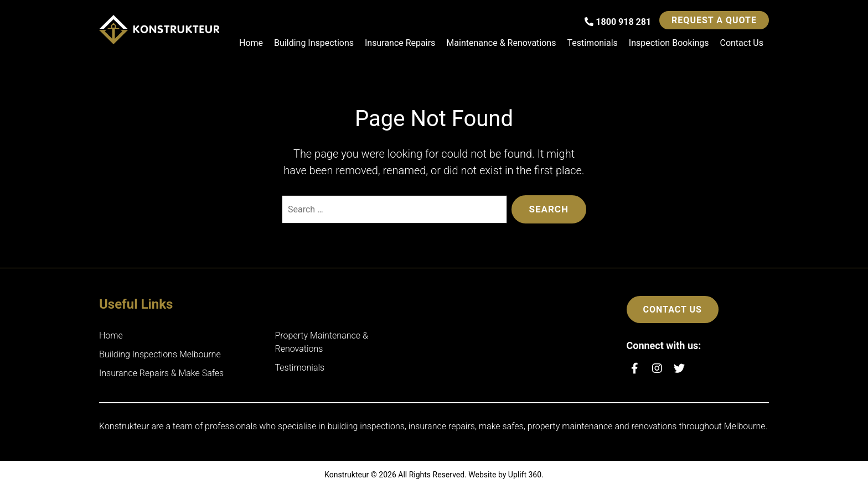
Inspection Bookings (669, 43)
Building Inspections (314, 43)
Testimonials (592, 43)
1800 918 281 (618, 22)
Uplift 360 (525, 475)
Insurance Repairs (400, 43)
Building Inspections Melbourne (160, 354)
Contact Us (742, 43)
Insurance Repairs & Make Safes (161, 373)
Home (251, 43)
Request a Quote (714, 20)
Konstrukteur (347, 475)
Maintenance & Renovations (501, 43)
